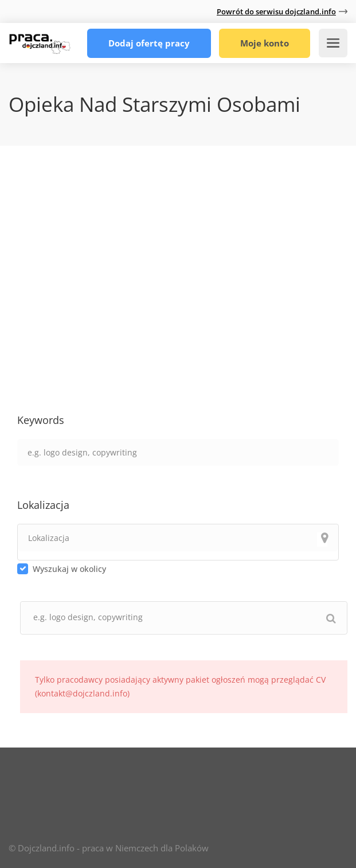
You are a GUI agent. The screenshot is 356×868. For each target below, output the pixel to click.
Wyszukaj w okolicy (69, 569)
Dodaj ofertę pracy (149, 43)
